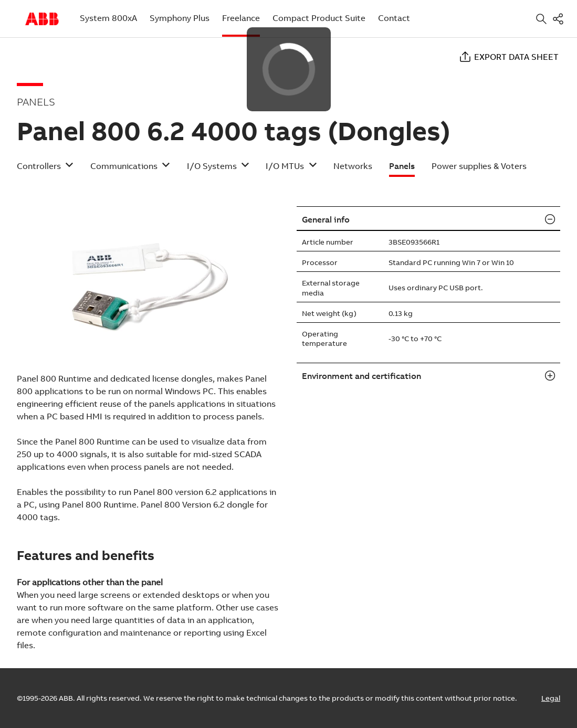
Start (42, 19)
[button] (45, 169)
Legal (551, 698)
